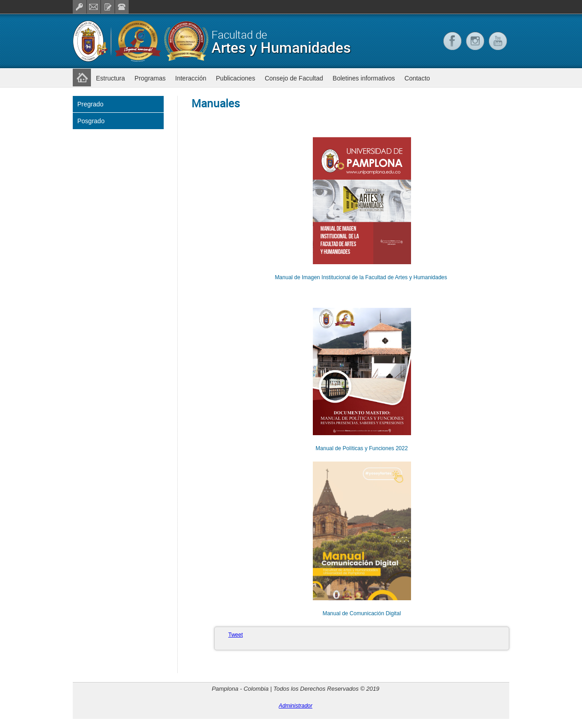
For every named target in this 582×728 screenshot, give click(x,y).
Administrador (296, 706)
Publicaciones (236, 78)
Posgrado (91, 121)
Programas (150, 78)
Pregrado (90, 104)
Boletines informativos (364, 78)
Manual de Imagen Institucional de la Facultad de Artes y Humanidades (361, 277)
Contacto (417, 78)
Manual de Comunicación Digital (361, 613)
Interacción (191, 78)
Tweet (236, 635)
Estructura (110, 78)
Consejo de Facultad (294, 78)
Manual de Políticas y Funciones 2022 (362, 448)
